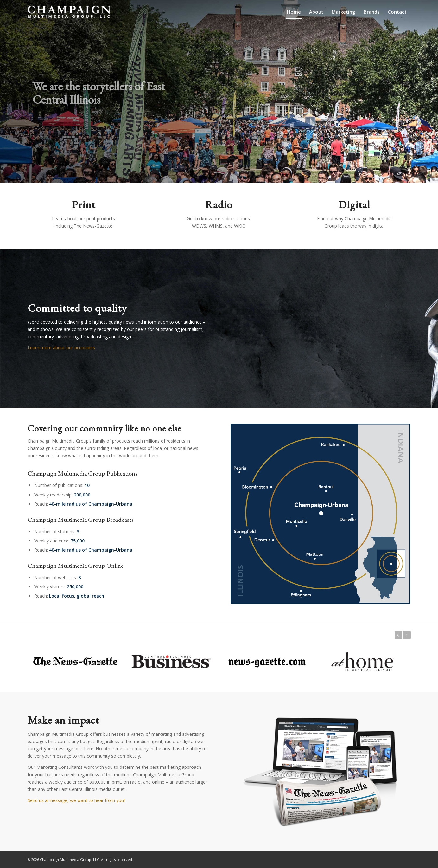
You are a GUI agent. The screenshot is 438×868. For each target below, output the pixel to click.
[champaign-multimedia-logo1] (69, 12)
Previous (397, 635)
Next (408, 635)
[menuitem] (294, 12)
